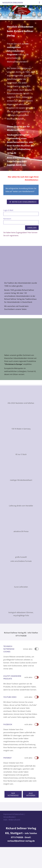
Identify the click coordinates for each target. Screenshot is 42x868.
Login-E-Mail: (8, 210)
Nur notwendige (13, 794)
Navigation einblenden (13, 3)
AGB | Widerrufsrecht (12, 820)
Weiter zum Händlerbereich (23, 202)
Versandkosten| (10, 817)
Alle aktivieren (31, 794)
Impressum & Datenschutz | (14, 814)
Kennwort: (7, 219)
